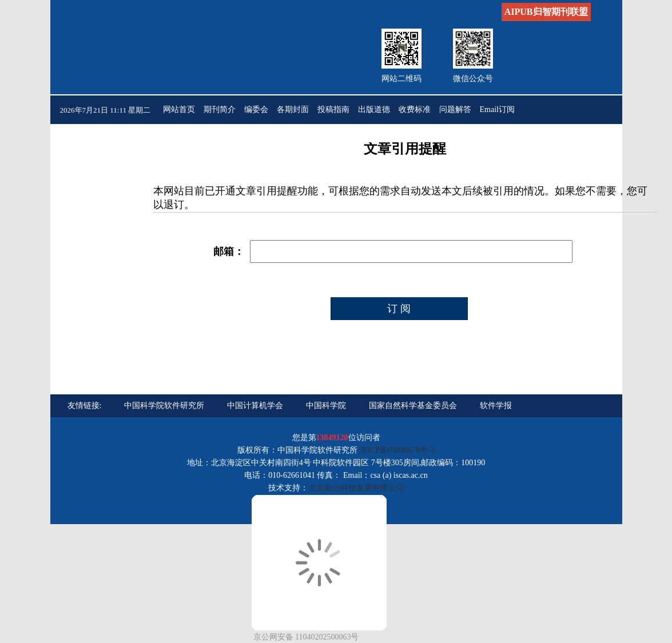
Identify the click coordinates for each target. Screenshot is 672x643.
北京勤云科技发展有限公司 (356, 488)
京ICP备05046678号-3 (397, 450)
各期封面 (293, 109)
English (216, 138)
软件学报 (496, 406)
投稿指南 (333, 109)
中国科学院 (326, 406)
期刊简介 (220, 109)
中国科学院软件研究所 (164, 406)
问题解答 (455, 109)
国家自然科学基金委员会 (413, 406)
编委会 (256, 109)
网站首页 (179, 109)
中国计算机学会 (255, 406)
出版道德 (374, 109)
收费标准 (415, 109)
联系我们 (179, 138)
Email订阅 (497, 109)
